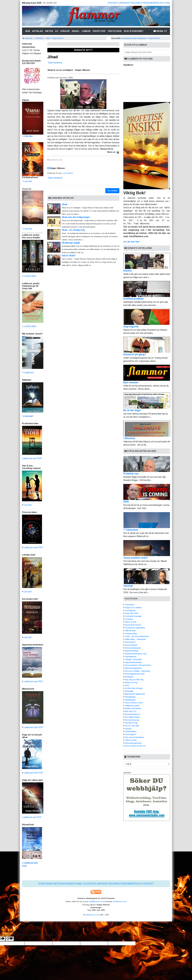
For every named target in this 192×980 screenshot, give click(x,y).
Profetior (99, 31)
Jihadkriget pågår (71, 243)
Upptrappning (131, 656)
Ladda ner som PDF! (33, 547)
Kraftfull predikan (147, 291)
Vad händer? (130, 642)
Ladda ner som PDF (32, 817)
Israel (76, 31)
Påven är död (130, 622)
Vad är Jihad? (69, 256)
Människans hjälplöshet (135, 694)
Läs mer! (29, 416)
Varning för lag (131, 723)
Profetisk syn (131, 474)
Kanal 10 (80, 884)
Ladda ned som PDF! (32, 458)
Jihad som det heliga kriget (76, 217)
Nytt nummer (147, 374)
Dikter (49, 31)
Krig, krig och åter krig (134, 680)
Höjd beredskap (132, 651)
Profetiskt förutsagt (133, 616)
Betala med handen (133, 708)
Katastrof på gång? (147, 346)
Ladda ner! (29, 373)
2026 (126, 502)
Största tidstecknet (133, 648)
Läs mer (28, 229)
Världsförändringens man (136, 654)
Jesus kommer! (131, 645)
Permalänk (68, 173)
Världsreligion (131, 731)
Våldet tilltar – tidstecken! (135, 639)
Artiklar (37, 31)
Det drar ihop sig (132, 720)
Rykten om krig (131, 682)
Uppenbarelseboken (133, 662)
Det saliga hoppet (132, 717)
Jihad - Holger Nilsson (55, 38)
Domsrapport (130, 734)
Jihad (53, 57)
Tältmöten (147, 430)
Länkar (86, 31)
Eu (57, 31)
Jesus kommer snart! (135, 558)
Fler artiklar (112, 191)
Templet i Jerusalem (133, 659)
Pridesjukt (129, 691)
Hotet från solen (132, 613)
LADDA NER (30, 276)
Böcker (92, 884)
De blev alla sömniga (134, 688)
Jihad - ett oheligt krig (73, 230)
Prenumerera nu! (153, 3)
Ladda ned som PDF (33, 773)
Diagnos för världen (133, 608)
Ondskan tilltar (131, 634)
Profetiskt (129, 619)
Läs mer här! (133, 242)
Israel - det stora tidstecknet (137, 636)
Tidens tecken (131, 740)
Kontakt (113, 3)
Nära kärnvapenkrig (133, 668)
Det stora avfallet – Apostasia (137, 671)
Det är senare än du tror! (135, 746)
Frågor (65, 31)
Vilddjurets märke (132, 706)
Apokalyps (129, 677)
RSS (168, 3)
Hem (28, 31)
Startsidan (29, 38)
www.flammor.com (120, 902)
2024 (127, 685)
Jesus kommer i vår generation (138, 665)
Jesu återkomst (134, 31)
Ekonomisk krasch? (133, 625)
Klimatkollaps (130, 697)
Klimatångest (130, 700)
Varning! (128, 586)
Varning (128, 729)
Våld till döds (130, 631)
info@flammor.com (96, 902)
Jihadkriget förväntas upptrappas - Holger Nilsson (141, 38)
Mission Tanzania (130, 3)
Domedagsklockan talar (135, 674)
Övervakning (130, 610)
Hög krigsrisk (147, 318)
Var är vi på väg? (132, 726)
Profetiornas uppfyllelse (135, 628)
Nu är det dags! (147, 402)
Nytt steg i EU (131, 711)
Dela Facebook (55, 63)
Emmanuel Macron (133, 714)
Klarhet (147, 263)
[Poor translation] (10, 939)
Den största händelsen (135, 737)
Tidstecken (114, 31)
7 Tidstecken (131, 530)
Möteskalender (64, 884)
